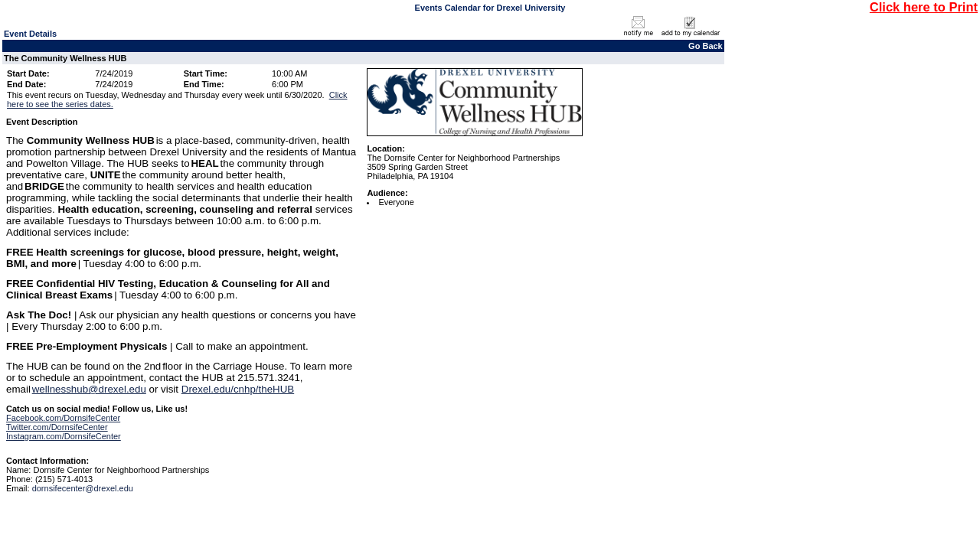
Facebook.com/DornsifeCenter (63, 418)
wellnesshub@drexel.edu (89, 389)
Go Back (706, 46)
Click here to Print (924, 7)
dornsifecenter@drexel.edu (83, 488)
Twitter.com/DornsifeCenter (57, 427)
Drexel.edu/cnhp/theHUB (238, 389)
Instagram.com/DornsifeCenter (64, 436)
